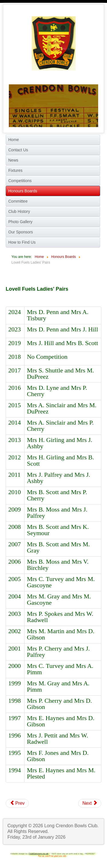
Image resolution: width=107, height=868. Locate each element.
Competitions (20, 181)
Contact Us (18, 150)
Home (14, 140)
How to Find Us (22, 242)
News (13, 160)
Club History (19, 211)
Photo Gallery (20, 222)
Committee (18, 201)
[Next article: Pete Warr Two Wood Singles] (90, 803)
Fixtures (15, 170)
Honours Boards (23, 191)
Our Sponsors (21, 232)
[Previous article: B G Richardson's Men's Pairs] (17, 803)
